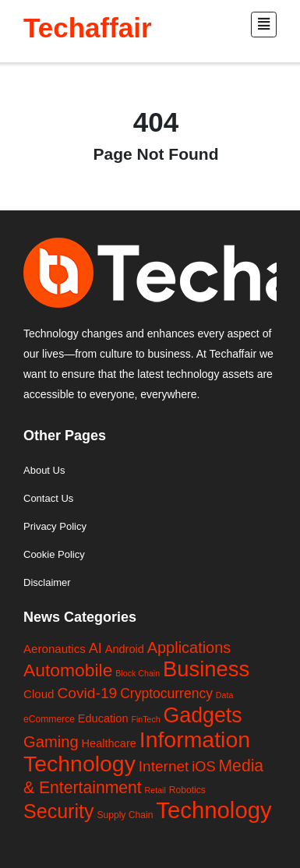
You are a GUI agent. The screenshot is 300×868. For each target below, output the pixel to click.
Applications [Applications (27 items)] (189, 647)
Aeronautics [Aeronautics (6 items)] (55, 649)
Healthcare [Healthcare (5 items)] (109, 743)
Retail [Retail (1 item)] (155, 790)
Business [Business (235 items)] (206, 669)
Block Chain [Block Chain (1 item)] (138, 673)
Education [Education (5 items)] (103, 718)
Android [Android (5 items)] (125, 649)
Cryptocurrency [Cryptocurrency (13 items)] (166, 693)
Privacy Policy (55, 526)
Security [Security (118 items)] (58, 811)
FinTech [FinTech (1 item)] (145, 719)
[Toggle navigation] (264, 25)
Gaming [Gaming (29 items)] (51, 742)
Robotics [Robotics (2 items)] (187, 790)
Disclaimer (47, 582)
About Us (44, 470)
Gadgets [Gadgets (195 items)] (203, 715)
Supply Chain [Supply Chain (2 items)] (125, 815)
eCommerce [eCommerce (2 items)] (49, 719)
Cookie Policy (54, 554)
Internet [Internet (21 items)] (164, 766)
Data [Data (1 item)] (225, 695)
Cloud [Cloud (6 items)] (39, 694)
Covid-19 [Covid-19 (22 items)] (87, 693)
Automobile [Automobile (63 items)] (68, 670)
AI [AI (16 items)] (95, 648)
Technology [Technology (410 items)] (214, 810)
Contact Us (48, 498)
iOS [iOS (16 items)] (203, 767)
